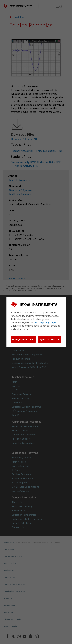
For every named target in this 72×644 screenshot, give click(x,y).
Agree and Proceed (49, 339)
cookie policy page (45, 322)
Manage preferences (23, 339)
